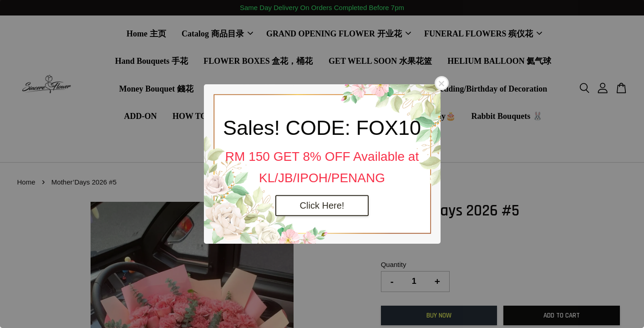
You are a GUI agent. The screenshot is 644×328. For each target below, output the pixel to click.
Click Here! (322, 205)
